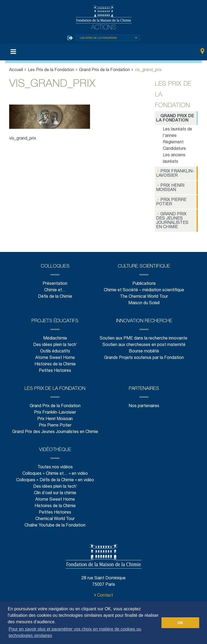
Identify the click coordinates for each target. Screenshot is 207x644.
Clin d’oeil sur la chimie (55, 491)
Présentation (55, 282)
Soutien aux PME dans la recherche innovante (144, 337)
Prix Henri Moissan (170, 187)
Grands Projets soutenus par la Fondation (144, 356)
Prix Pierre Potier (170, 201)
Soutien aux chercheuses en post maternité (144, 343)
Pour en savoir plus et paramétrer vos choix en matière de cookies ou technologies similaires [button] (75, 632)
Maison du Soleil (144, 301)
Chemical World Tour (55, 517)
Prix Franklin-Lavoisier (174, 173)
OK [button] (180, 623)
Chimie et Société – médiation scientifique (144, 288)
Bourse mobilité (144, 350)
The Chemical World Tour (144, 295)
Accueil (16, 70)
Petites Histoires (55, 369)
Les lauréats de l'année (177, 133)
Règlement (173, 143)
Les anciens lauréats (174, 159)
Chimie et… (55, 288)
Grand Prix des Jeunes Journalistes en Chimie (175, 219)
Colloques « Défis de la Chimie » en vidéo (55, 478)
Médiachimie (55, 337)
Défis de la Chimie (55, 295)
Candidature (174, 149)
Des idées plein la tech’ (55, 343)
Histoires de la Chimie (55, 363)
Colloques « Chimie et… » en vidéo (55, 472)
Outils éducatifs (55, 350)
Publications (144, 282)
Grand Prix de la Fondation (104, 70)
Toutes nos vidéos (55, 465)
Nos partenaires (144, 404)
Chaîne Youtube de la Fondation (55, 524)
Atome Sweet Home (55, 356)
